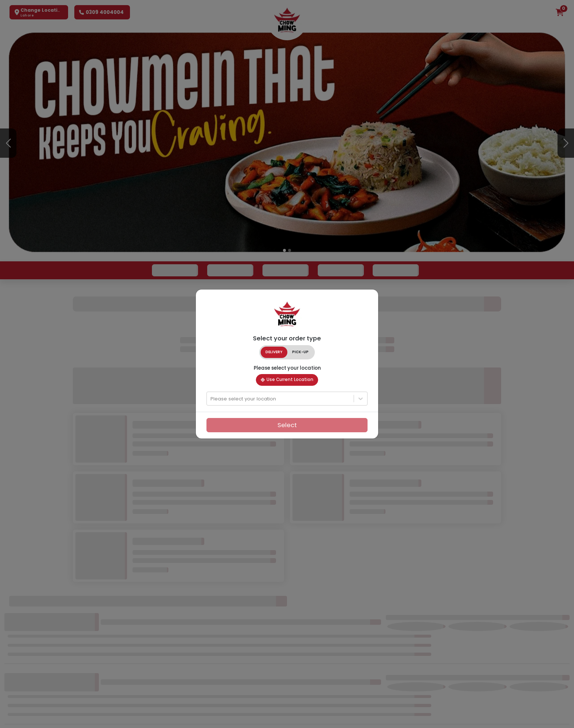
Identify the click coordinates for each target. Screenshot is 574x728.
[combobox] (211, 399)
